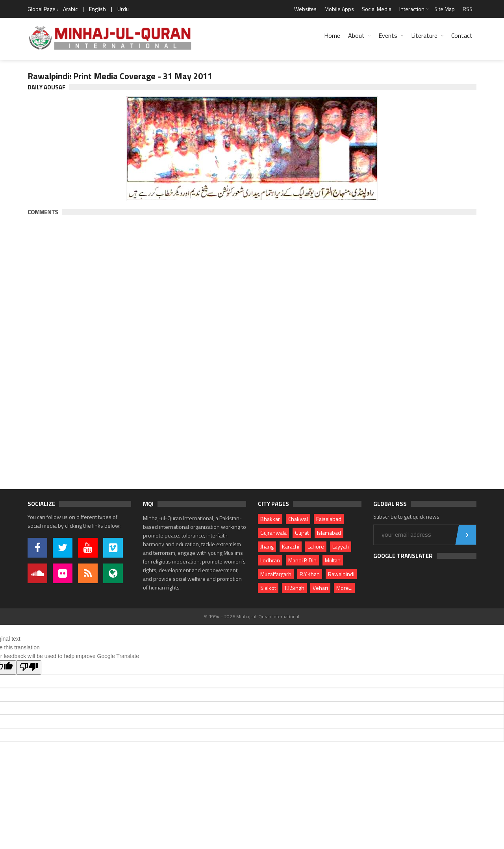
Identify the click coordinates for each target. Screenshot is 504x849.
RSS (468, 9)
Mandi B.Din (302, 560)
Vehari (320, 588)
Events (388, 35)
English (97, 9)
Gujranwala (273, 533)
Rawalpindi (341, 574)
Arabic (70, 9)
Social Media (377, 9)
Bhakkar (270, 519)
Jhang (267, 546)
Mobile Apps (339, 9)
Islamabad (329, 533)
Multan (333, 560)
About (356, 35)
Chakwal (298, 519)
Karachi (291, 546)
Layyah (341, 546)
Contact (462, 35)
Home (332, 35)
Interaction (412, 9)
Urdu (123, 9)
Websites (305, 9)
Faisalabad (329, 519)
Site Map (445, 9)
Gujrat (302, 533)
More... (344, 588)
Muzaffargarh (276, 574)
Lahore (316, 546)
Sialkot (268, 588)
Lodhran (270, 560)
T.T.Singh (294, 588)
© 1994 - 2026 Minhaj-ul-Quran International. (252, 616)
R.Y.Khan (310, 574)
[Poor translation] (29, 667)
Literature (424, 35)
